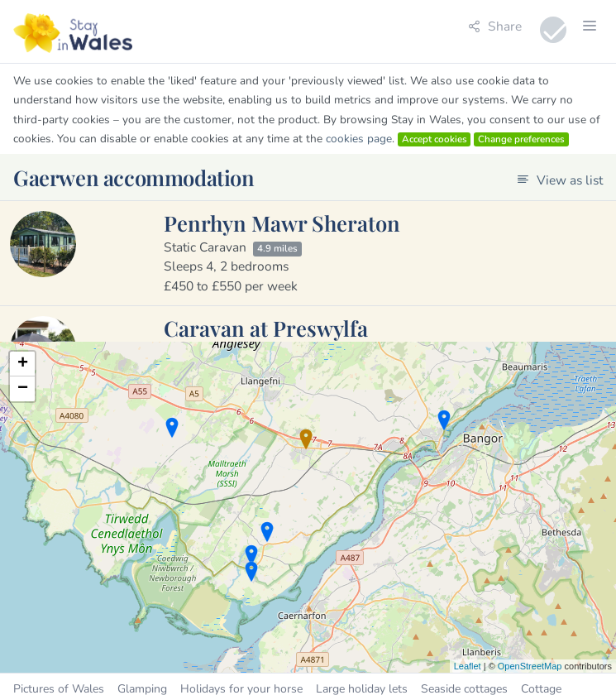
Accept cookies (435, 139)
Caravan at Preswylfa (266, 328)
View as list (560, 180)
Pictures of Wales (59, 689)
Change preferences (521, 139)
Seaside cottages (464, 689)
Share (495, 26)
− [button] (23, 389)
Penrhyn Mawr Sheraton (282, 223)
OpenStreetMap (530, 666)
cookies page (359, 139)
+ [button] (23, 364)
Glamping (142, 689)
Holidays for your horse (241, 689)
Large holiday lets (362, 689)
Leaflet (468, 666)
